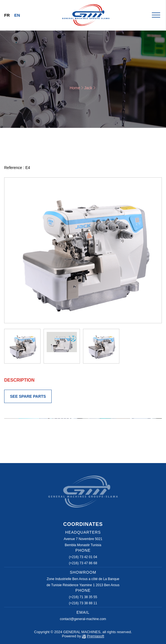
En (17, 15)
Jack (88, 88)
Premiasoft (95, 636)
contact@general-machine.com (83, 619)
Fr (7, 15)
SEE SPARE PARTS (28, 396)
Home (75, 88)
